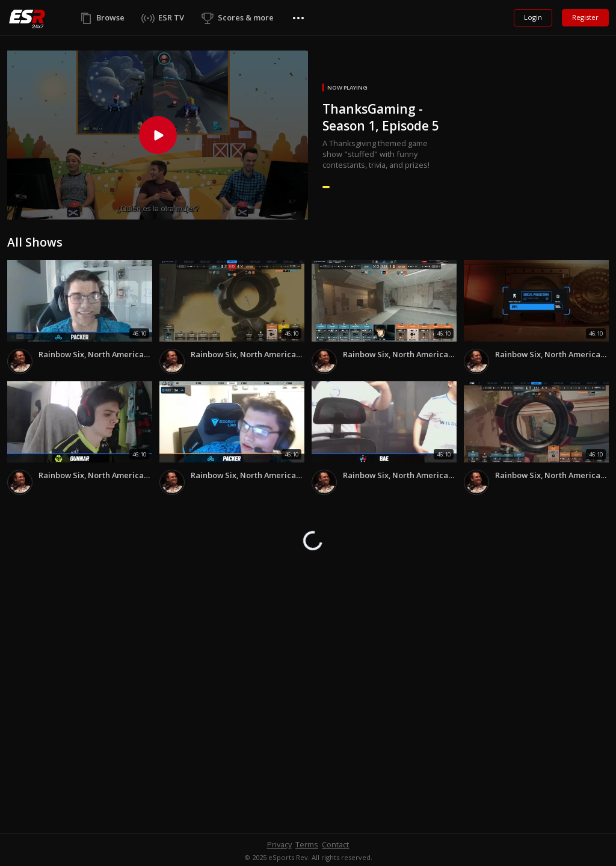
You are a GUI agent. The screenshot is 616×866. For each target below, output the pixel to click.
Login (533, 17)
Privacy (279, 844)
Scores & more (246, 17)
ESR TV (171, 17)
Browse (110, 17)
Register (585, 17)
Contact (335, 844)
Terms (307, 844)
